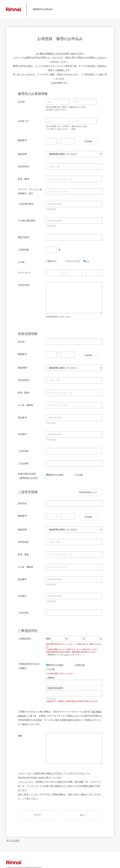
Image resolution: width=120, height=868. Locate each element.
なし (88, 260)
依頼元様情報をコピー (88, 491)
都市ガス (52, 260)
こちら (100, 58)
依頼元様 (80, 662)
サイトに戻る (13, 838)
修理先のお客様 (56, 473)
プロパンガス (73, 260)
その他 (79, 473)
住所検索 (88, 141)
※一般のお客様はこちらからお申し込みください (60, 53)
